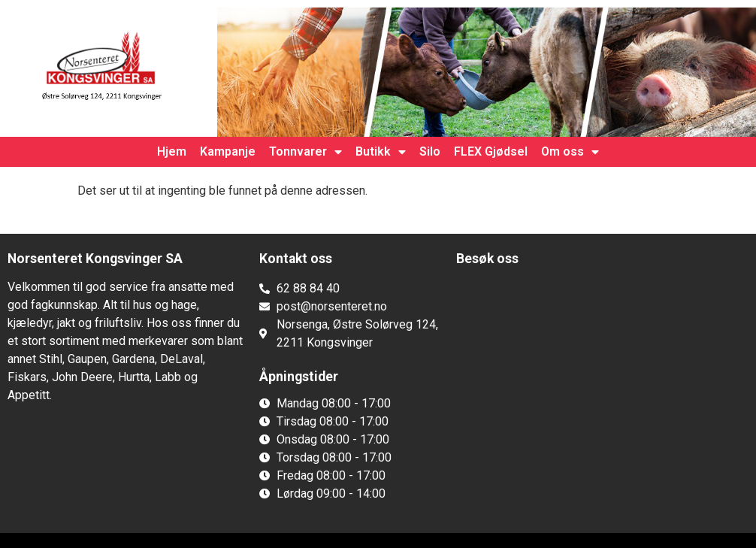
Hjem (172, 151)
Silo (430, 151)
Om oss (570, 152)
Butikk (381, 152)
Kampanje (228, 151)
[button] (126, 424)
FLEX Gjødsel (491, 151)
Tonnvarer (305, 152)
